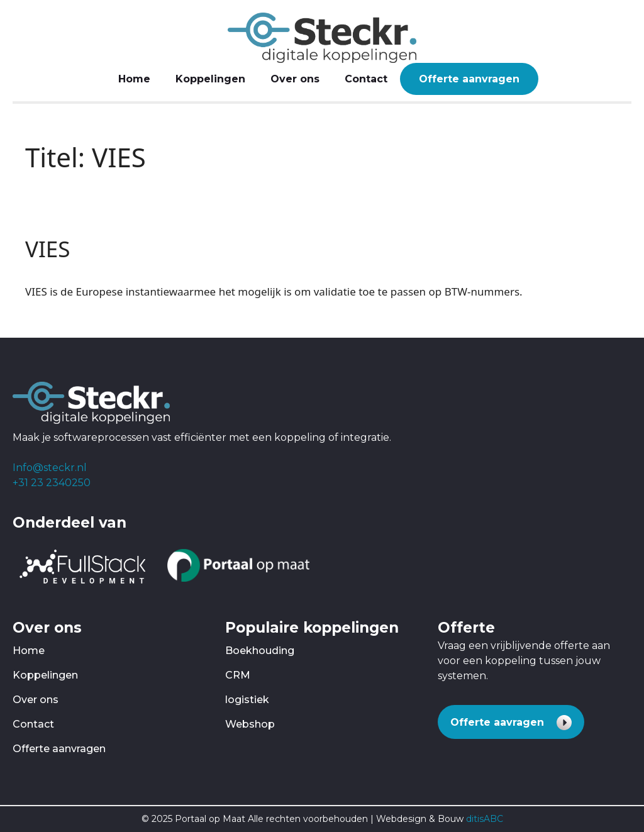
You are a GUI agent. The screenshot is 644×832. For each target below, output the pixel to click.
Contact (366, 79)
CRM (238, 675)
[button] (511, 722)
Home (134, 79)
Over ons (295, 79)
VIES (48, 249)
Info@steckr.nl (50, 468)
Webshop (250, 724)
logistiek (247, 700)
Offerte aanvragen (469, 79)
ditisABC (485, 819)
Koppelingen (210, 79)
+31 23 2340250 (52, 483)
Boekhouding (260, 651)
